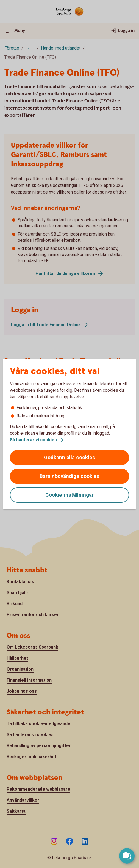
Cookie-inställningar (69, 495)
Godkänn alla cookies (69, 457)
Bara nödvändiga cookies (69, 476)
